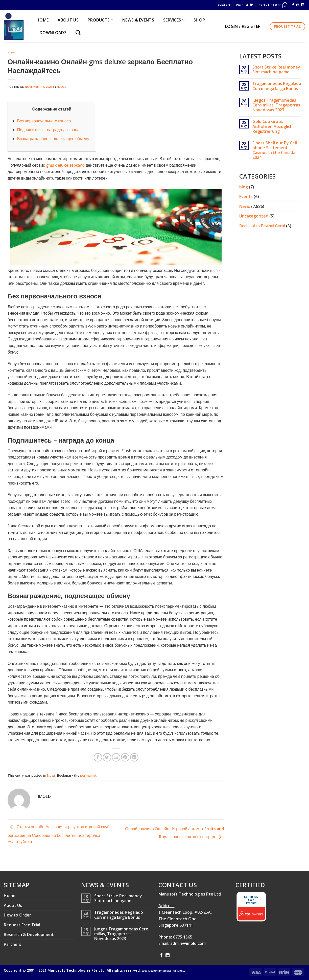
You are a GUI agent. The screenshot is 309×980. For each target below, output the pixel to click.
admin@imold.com (188, 943)
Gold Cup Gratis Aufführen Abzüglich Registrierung (272, 126)
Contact (224, 5)
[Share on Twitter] (107, 757)
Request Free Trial (22, 925)
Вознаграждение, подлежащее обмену (53, 139)
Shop (199, 20)
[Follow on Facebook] (293, 5)
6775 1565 (183, 937)
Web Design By (164, 971)
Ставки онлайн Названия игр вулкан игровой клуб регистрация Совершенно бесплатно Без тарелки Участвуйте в (59, 834)
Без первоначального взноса (44, 121)
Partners (13, 944)
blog (244, 187)
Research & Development (29, 934)
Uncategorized (254, 216)
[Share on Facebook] (98, 757)
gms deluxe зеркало (65, 165)
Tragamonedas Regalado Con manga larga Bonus (277, 86)
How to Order (17, 915)
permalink (88, 775)
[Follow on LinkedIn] (303, 5)
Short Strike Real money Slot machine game (276, 70)
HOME (42, 20)
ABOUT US (68, 20)
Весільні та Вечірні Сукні (262, 226)
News (12, 53)
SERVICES (174, 20)
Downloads (53, 33)
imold (62, 87)
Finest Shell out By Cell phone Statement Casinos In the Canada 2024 (275, 150)
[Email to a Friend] (116, 757)
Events (246, 197)
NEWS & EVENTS (138, 20)
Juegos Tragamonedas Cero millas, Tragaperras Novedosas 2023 (276, 105)
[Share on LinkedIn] (134, 757)
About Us (13, 905)
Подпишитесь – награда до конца (48, 130)
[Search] (79, 32)
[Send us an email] (298, 5)
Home (10, 896)
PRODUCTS (100, 20)
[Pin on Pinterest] (125, 757)
